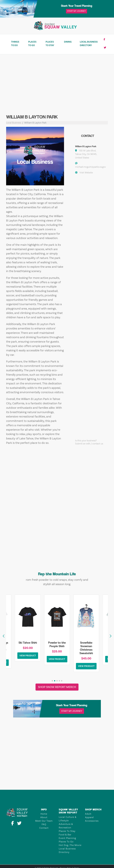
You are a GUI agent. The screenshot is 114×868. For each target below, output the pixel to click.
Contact (44, 828)
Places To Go (32, 44)
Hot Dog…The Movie (70, 845)
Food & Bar (65, 835)
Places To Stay (50, 44)
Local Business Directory (89, 44)
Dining (68, 42)
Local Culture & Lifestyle (68, 819)
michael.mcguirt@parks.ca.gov (90, 167)
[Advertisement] (57, 86)
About (44, 817)
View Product (28, 656)
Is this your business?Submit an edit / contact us (89, 442)
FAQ (44, 824)
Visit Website (86, 173)
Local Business (14, 123)
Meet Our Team (44, 821)
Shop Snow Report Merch (57, 687)
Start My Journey (77, 11)
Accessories (92, 821)
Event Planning (67, 838)
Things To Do (15, 44)
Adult (88, 814)
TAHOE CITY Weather (57, 779)
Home (44, 814)
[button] (110, 636)
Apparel (89, 817)
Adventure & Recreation (66, 826)
